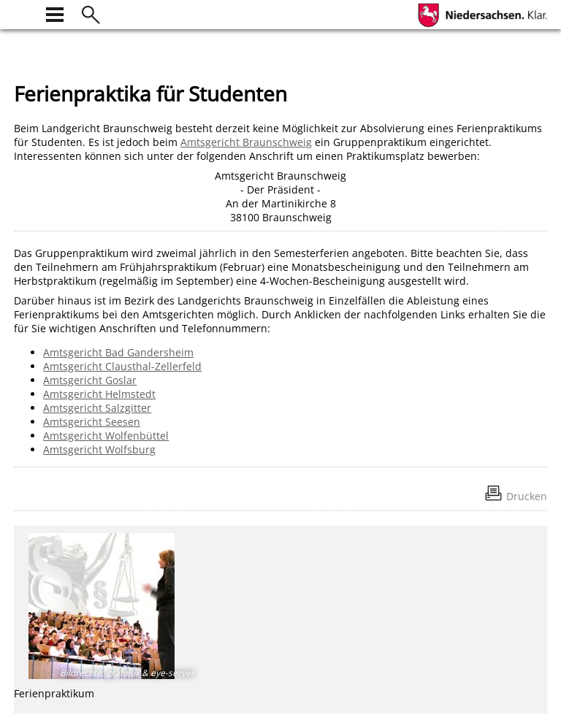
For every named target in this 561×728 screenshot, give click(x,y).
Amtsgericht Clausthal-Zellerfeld (122, 366)
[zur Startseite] (23, 13)
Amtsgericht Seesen (92, 422)
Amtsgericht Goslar (90, 380)
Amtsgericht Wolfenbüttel (106, 436)
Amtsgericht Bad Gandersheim (118, 352)
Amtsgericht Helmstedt (99, 394)
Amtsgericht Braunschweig (246, 142)
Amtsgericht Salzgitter (97, 408)
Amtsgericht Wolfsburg (99, 449)
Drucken (527, 496)
